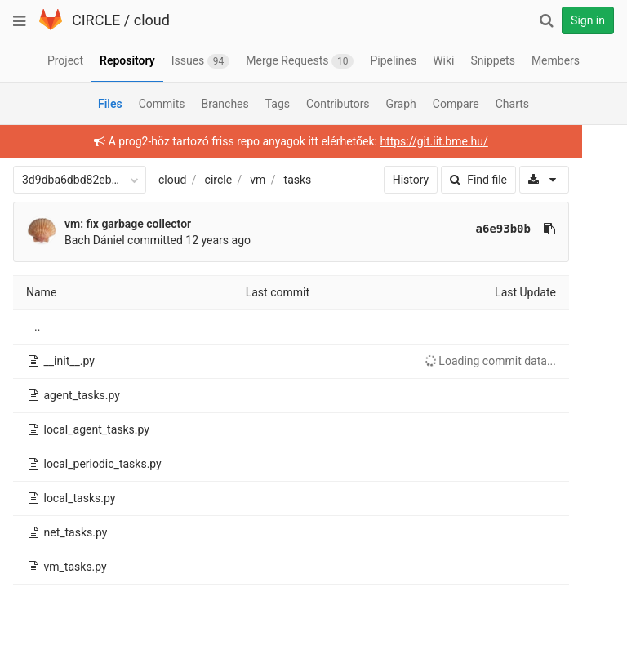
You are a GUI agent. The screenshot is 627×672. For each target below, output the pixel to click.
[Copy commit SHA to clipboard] (544, 229)
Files (110, 104)
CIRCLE (96, 20)
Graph (401, 104)
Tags (278, 104)
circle (219, 180)
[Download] (538, 180)
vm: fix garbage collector (128, 224)
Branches (225, 104)
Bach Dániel (95, 240)
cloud (152, 20)
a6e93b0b (498, 229)
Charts (512, 104)
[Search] (546, 20)
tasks (298, 180)
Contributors (338, 104)
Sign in (588, 20)
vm (258, 180)
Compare (456, 104)
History (405, 180)
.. (37, 327)
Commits (162, 104)
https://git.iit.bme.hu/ (431, 141)
